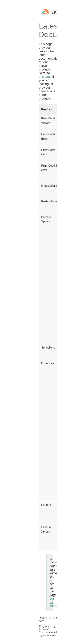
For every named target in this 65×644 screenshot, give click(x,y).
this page (45, 77)
